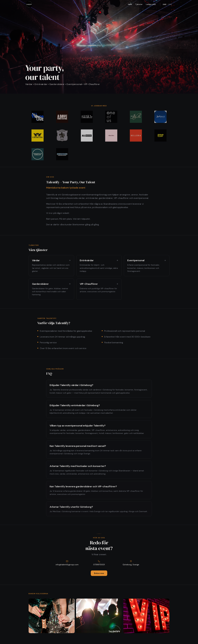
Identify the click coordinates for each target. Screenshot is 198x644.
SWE (165, 4)
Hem (130, 4)
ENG (170, 4)
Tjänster (139, 4)
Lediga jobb (151, 4)
